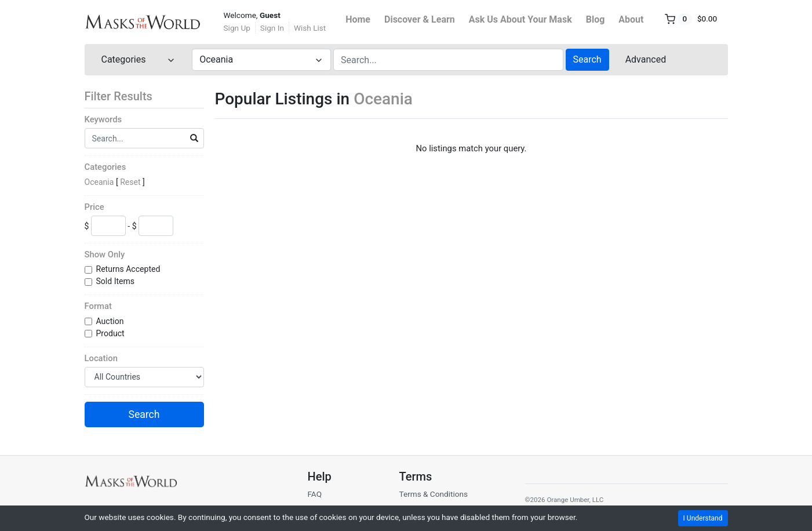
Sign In (272, 28)
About (631, 19)
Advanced (646, 59)
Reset (130, 182)
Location (101, 358)
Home (358, 19)
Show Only (105, 254)
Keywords (103, 119)
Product (112, 333)
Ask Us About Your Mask (520, 19)
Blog (596, 19)
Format (98, 306)
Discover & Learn (420, 19)
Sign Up (237, 28)
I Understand (703, 518)
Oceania (99, 182)
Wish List (310, 28)
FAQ (314, 494)
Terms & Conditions (433, 494)
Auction (111, 321)
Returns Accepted (129, 269)
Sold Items (116, 281)
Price (94, 207)
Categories (105, 167)
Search (587, 59)
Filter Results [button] (126, 96)
